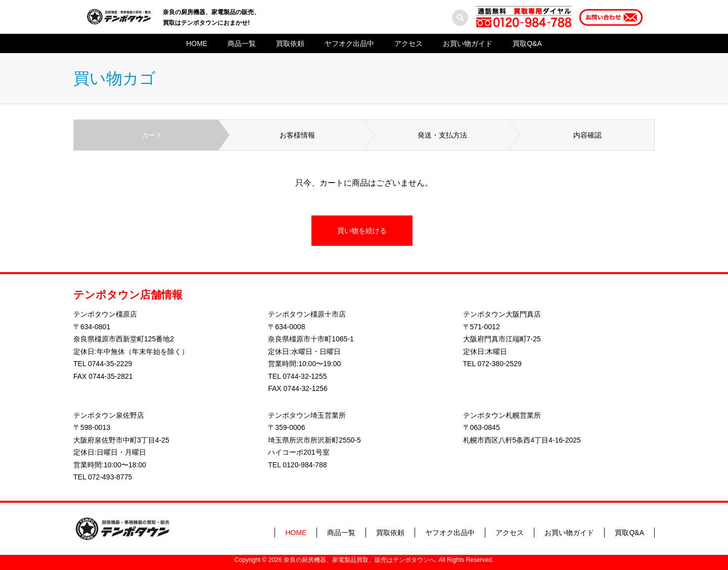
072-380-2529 (500, 364)
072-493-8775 (110, 477)
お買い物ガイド (468, 43)
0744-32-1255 (305, 376)
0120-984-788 (305, 465)
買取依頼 (290, 43)
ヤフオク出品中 (349, 43)
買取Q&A (527, 43)
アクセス (408, 43)
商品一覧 (242, 43)
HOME (197, 43)
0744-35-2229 (110, 364)
